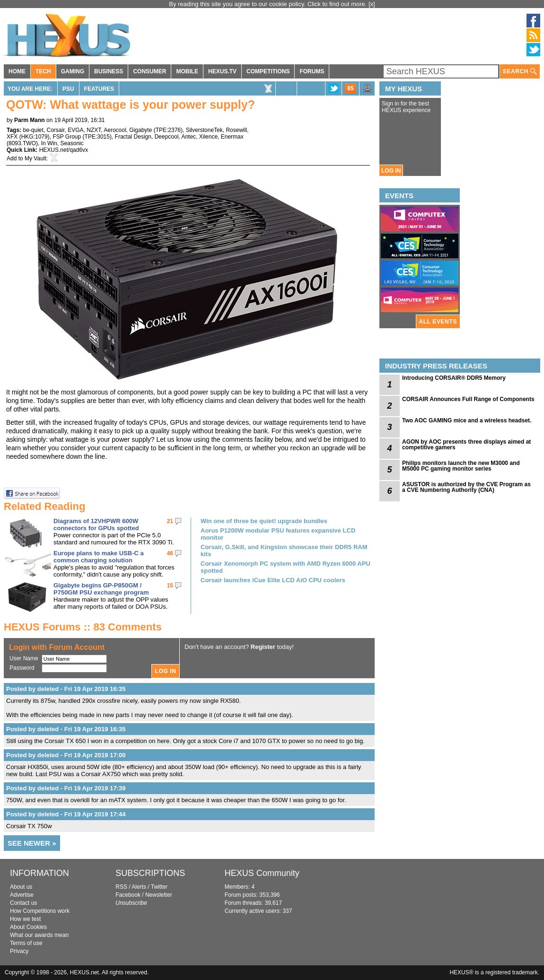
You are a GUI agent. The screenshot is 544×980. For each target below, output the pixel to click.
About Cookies (28, 927)
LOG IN (391, 171)
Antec (189, 137)
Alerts (139, 887)
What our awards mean (39, 935)
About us (21, 887)
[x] (372, 4)
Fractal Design (133, 137)
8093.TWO (22, 143)
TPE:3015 (97, 137)
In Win (49, 143)
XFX (12, 137)
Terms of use (26, 943)
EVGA (75, 130)
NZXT (94, 130)
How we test (25, 919)
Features (99, 89)
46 (170, 553)
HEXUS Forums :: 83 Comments (83, 627)
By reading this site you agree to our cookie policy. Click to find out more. (269, 4)
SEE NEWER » (32, 843)
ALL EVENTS (438, 322)
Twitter (159, 887)
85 (350, 88)
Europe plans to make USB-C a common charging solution (99, 557)
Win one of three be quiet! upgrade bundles (264, 521)
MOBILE (187, 71)
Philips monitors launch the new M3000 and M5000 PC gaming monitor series (461, 466)
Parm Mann (30, 120)
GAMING (73, 71)
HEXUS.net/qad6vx (64, 150)
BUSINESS (109, 71)
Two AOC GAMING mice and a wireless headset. (467, 420)
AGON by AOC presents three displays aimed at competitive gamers (466, 445)
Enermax (232, 137)
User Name (24, 658)
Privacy (19, 951)
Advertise (22, 895)
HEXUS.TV (222, 71)
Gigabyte (140, 130)
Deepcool (167, 137)
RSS (121, 887)
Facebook (128, 895)
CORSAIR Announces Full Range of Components (468, 399)
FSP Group (67, 137)
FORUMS (312, 71)
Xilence (208, 137)
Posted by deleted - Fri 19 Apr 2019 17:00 (66, 755)
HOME (17, 71)
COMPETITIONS (268, 71)
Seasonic (72, 143)
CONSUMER (149, 71)
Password (22, 668)
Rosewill (236, 130)
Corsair (56, 130)
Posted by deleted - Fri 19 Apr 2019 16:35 (66, 689)
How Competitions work (40, 911)
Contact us (23, 903)
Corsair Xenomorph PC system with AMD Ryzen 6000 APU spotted (285, 567)
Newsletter (159, 895)
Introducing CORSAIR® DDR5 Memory (454, 378)
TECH (43, 71)
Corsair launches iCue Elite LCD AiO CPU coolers (273, 580)
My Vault (35, 158)
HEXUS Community (262, 873)
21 (170, 521)
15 (170, 586)
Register (263, 647)
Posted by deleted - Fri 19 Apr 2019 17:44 (66, 814)
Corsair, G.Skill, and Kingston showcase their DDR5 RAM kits (284, 551)
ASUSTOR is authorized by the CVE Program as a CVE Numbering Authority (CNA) (466, 487)
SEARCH (520, 72)
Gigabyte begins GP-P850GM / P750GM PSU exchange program (101, 589)
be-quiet (33, 130)
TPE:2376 (168, 130)
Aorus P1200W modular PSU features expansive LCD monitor (278, 534)
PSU (68, 89)
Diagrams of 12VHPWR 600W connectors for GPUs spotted (96, 525)
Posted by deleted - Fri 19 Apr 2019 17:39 (66, 788)
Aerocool (115, 130)
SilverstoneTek (204, 130)
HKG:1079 (35, 137)
